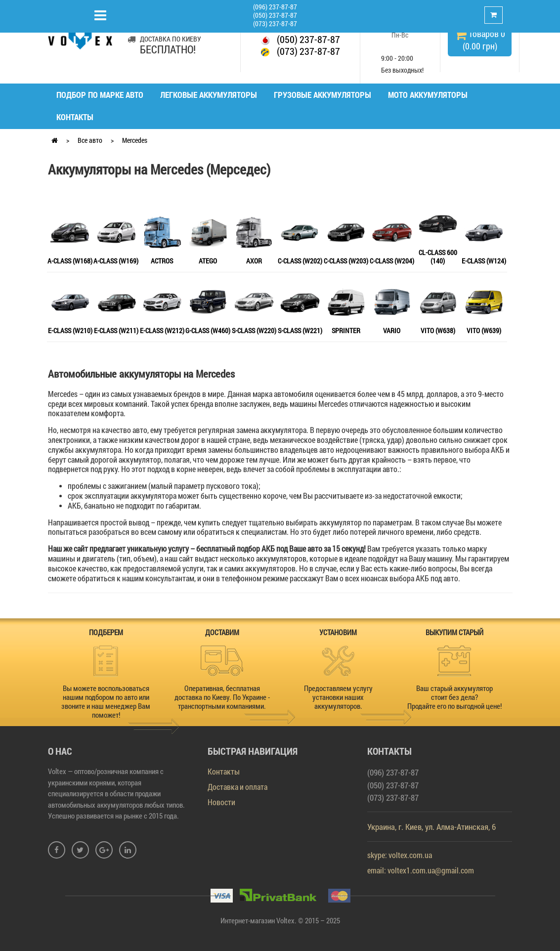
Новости (221, 802)
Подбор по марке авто (100, 95)
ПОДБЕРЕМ (106, 632)
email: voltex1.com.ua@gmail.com (421, 870)
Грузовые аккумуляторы (323, 95)
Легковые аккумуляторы (209, 95)
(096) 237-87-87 (275, 7)
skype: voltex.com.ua (400, 855)
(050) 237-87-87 (275, 15)
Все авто (90, 140)
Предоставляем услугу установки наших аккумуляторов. (338, 697)
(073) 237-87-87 (275, 23)
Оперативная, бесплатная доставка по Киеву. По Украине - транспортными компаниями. (222, 697)
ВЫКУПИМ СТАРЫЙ (454, 632)
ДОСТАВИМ (222, 632)
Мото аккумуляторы (428, 95)
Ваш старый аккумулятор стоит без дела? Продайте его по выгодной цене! (454, 697)
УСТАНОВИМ (338, 632)
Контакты (75, 117)
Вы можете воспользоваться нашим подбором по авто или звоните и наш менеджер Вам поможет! (106, 701)
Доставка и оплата (237, 787)
